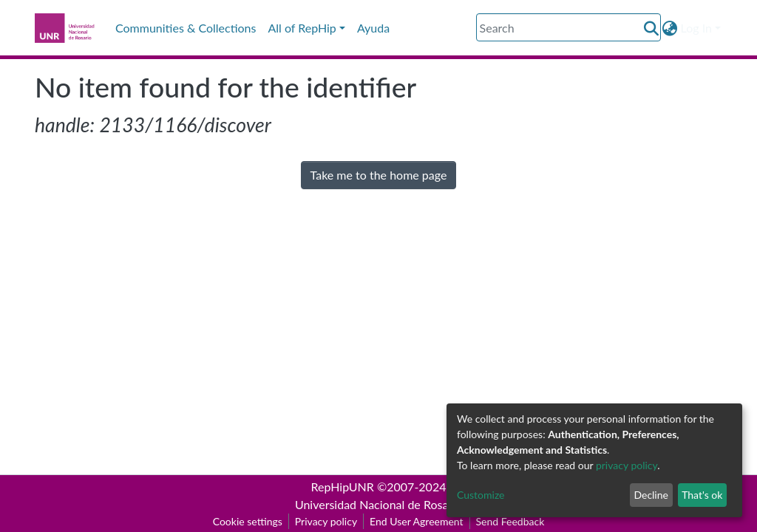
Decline (651, 495)
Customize (481, 495)
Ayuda (373, 28)
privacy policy (627, 465)
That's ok (702, 495)
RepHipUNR (343, 487)
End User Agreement (416, 521)
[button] (670, 28)
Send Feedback (510, 521)
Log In (696, 28)
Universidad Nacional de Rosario (378, 504)
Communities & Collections (186, 28)
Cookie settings (248, 521)
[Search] (568, 27)
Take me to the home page (379, 175)
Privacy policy (326, 521)
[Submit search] (652, 28)
